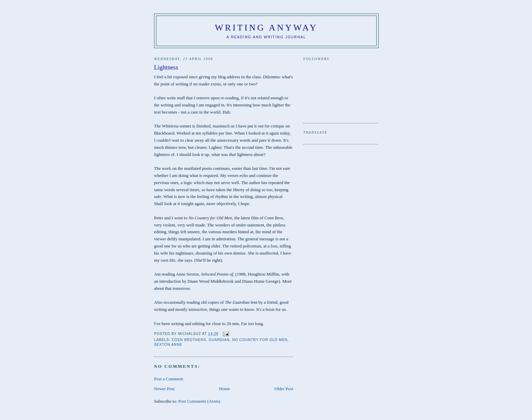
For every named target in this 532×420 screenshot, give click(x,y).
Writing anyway (266, 28)
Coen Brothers (189, 340)
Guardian (219, 340)
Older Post (284, 389)
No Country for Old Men (260, 340)
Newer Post (164, 389)
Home (225, 389)
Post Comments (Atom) (199, 401)
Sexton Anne (168, 345)
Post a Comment (169, 379)
